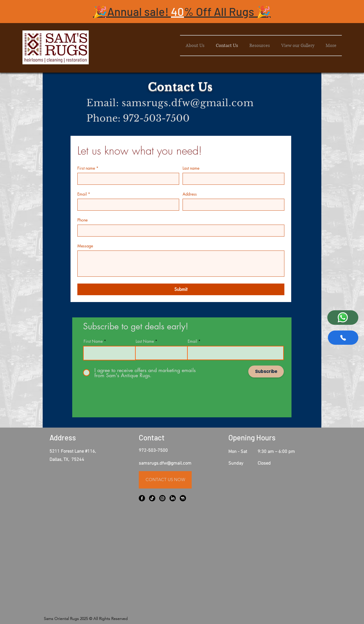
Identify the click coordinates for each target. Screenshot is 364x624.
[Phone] (343, 338)
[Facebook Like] (167, 609)
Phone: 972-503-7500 (138, 118)
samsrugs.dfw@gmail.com (188, 103)
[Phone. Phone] (179, 231)
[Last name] (232, 179)
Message (85, 246)
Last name (191, 168)
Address (190, 194)
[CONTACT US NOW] (165, 480)
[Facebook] (142, 498)
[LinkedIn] (173, 498)
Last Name (145, 341)
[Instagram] (162, 498)
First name (88, 168)
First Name (93, 341)
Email (84, 194)
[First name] (127, 179)
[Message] (181, 264)
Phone (82, 220)
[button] (182, 11)
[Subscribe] (266, 371)
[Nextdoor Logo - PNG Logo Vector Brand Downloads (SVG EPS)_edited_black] (183, 498)
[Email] (127, 205)
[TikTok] (152, 498)
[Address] (232, 205)
